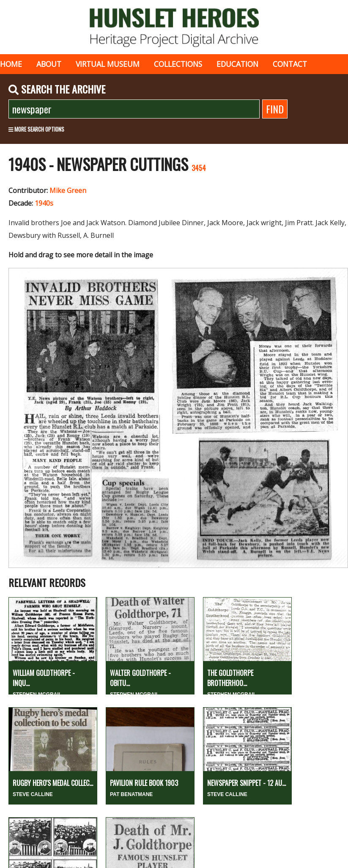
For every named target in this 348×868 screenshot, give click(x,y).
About (49, 64)
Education (237, 64)
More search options (36, 129)
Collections (178, 64)
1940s (44, 203)
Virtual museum (108, 64)
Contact (290, 64)
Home (11, 64)
